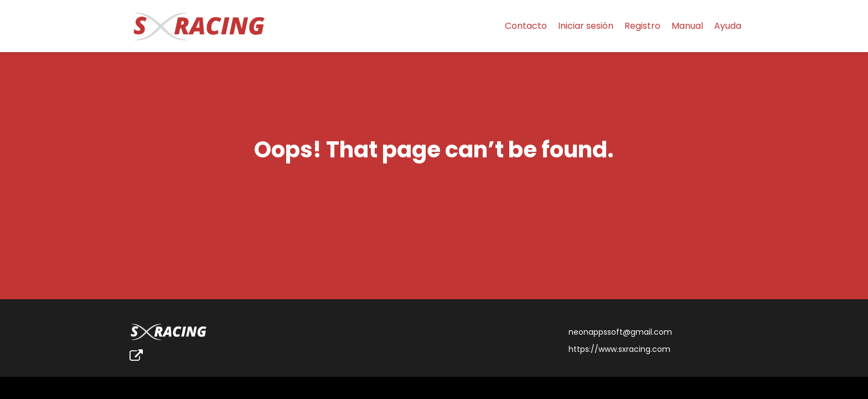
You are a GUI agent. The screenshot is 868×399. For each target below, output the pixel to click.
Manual (687, 26)
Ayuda (728, 26)
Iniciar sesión (586, 26)
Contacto (526, 26)
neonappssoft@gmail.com (620, 332)
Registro (642, 26)
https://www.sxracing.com (619, 349)
